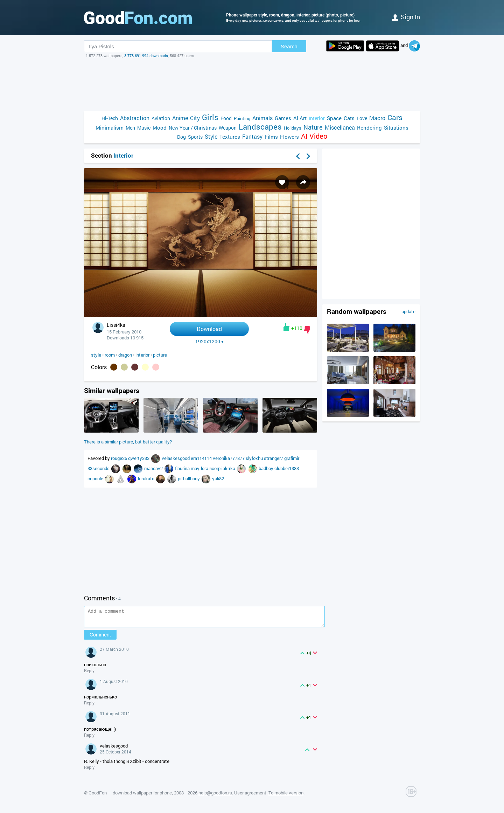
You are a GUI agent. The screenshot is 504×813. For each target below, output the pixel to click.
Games (283, 118)
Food (226, 118)
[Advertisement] (252, 84)
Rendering (369, 128)
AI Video (314, 136)
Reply (89, 674)
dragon (125, 355)
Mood (160, 128)
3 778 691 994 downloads (146, 56)
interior (142, 355)
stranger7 (274, 458)
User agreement (250, 796)
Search (289, 46)
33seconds (99, 468)
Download (209, 329)
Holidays (293, 128)
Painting (242, 118)
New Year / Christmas (193, 128)
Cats (349, 118)
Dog (181, 137)
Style (211, 136)
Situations (396, 128)
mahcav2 (154, 468)
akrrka (229, 468)
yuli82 (218, 478)
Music (144, 128)
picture (160, 355)
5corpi (216, 468)
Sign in (406, 17)
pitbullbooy (189, 478)
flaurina (183, 468)
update (408, 311)
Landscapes (260, 127)
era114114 (202, 458)
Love (362, 118)
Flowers (289, 137)
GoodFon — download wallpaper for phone (130, 796)
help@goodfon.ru (215, 796)
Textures (230, 137)
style (96, 355)
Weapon (228, 128)
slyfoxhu (255, 458)
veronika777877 (229, 458)
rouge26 (120, 458)
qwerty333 (139, 458)
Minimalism (110, 128)
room (110, 355)
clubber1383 (287, 468)
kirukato (147, 478)
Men (130, 128)
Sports (195, 137)
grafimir (292, 458)
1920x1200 (209, 342)
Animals (262, 118)
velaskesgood (176, 458)
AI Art (300, 118)
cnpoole (96, 478)
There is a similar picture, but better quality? (128, 442)
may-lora (200, 468)
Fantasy (252, 136)
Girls (210, 117)
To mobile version (286, 796)
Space (334, 118)
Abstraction (135, 118)
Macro (377, 118)
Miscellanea (340, 127)
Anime (180, 118)
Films (271, 137)
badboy (267, 468)
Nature (313, 127)
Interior (317, 118)
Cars (395, 118)
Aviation (161, 118)
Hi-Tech (110, 118)
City (195, 118)
